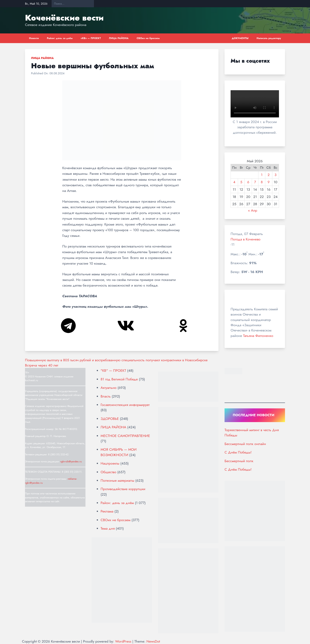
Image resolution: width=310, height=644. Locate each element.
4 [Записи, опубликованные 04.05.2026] (234, 182)
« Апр (253, 210)
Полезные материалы (117, 480)
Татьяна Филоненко (258, 336)
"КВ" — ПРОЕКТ (113, 371)
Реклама (107, 511)
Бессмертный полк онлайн (245, 444)
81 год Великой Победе (119, 379)
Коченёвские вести (64, 18)
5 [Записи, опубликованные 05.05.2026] (241, 182)
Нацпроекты (110, 463)
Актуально (109, 388)
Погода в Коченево (246, 239)
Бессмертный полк (239, 461)
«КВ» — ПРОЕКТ (91, 38)
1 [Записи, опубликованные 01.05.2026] (262, 175)
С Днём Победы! (238, 452)
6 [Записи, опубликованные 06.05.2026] (248, 182)
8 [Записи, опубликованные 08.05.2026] (262, 182)
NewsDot (153, 641)
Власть (106, 396)
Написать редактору (269, 38)
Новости (34, 38)
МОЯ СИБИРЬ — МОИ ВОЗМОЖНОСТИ (119, 452)
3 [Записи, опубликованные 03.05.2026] (276, 175)
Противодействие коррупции (123, 489)
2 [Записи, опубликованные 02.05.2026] (269, 175)
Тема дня (108, 528)
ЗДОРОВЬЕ (110, 419)
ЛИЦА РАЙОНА (119, 38)
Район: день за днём (60, 38)
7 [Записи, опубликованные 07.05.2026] (255, 182)
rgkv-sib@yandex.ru (71, 461)
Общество (108, 472)
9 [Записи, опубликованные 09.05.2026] (269, 182)
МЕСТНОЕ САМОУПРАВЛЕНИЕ (125, 436)
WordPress (123, 641)
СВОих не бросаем (148, 38)
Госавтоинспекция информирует (125, 405)
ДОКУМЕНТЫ (240, 38)
